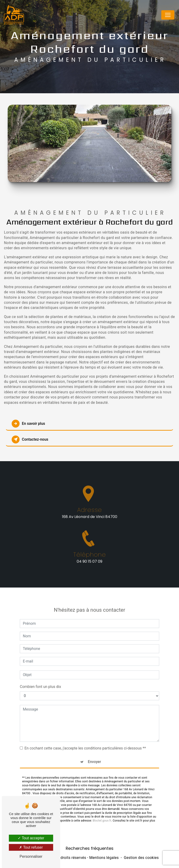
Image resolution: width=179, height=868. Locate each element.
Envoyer (95, 749)
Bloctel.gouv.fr (102, 808)
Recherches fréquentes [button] (90, 848)
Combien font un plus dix (40, 674)
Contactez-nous (30, 439)
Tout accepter (31, 838)
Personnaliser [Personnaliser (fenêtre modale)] (31, 856)
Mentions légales (104, 858)
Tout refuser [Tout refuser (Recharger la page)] (31, 847)
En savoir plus (28, 424)
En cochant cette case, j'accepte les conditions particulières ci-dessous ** (85, 736)
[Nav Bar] (168, 15)
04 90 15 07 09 (89, 574)
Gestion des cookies (141, 858)
